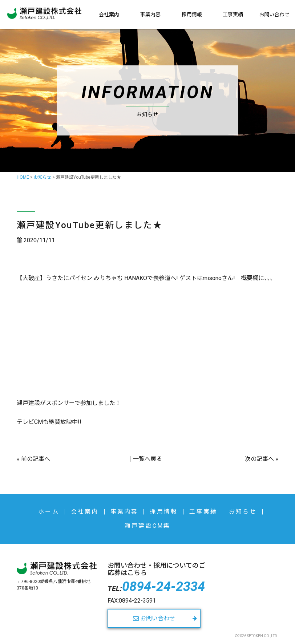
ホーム (49, 512)
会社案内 (109, 15)
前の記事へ (36, 459)
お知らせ (243, 512)
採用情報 (192, 15)
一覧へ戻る (147, 459)
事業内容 (150, 15)
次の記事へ (259, 459)
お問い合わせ (274, 15)
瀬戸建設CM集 (147, 526)
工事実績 (233, 15)
